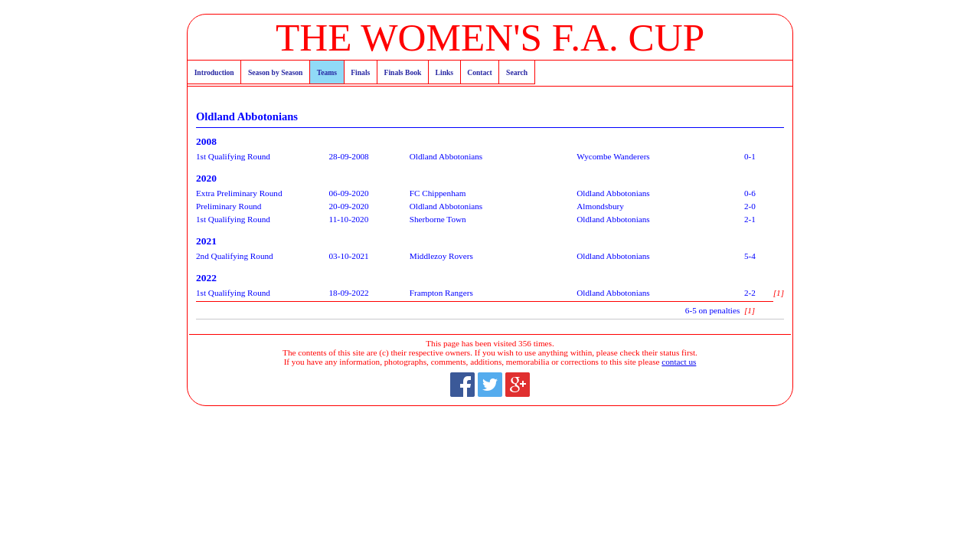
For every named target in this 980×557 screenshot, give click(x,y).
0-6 (750, 193)
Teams (327, 72)
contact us (679, 362)
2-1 (750, 219)
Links (444, 72)
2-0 (750, 206)
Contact (480, 72)
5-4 (750, 256)
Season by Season (275, 72)
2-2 (750, 293)
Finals (360, 72)
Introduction (214, 72)
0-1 (750, 156)
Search (517, 72)
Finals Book (403, 72)
